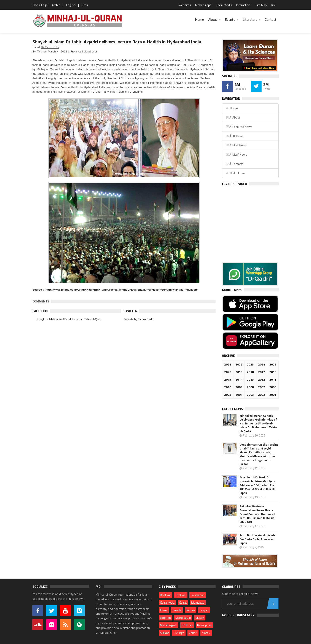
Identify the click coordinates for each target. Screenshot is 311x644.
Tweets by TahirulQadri (139, 319)
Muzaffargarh (169, 625)
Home (199, 19)
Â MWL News (236, 145)
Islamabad (198, 602)
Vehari (193, 633)
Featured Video (235, 184)
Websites (185, 5)
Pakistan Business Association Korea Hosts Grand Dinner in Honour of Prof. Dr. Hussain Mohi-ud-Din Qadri (258, 514)
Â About (233, 117)
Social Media (224, 5)
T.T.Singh (179, 633)
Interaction (243, 5)
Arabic (56, 5)
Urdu (85, 5)
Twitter (131, 311)
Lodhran (165, 618)
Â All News (235, 136)
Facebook (40, 311)
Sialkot (164, 633)
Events (230, 19)
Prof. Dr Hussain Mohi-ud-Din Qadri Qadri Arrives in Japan (257, 539)
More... (206, 633)
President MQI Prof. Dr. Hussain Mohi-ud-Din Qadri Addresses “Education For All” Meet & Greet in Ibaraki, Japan (258, 485)
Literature (250, 19)
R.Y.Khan (187, 625)
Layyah (204, 610)
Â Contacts (234, 164)
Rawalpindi (204, 625)
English (71, 5)
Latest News (232, 409)
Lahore (190, 610)
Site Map (261, 5)
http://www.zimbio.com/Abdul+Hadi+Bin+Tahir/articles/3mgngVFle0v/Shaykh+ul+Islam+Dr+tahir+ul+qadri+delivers (122, 290)
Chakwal (181, 595)
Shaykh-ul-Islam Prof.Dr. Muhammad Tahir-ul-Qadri (69, 319)
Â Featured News (239, 127)
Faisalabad (198, 595)
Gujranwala (167, 602)
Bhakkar (165, 595)
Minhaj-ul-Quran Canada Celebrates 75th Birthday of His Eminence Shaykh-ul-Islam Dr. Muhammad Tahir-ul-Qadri (259, 423)
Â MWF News (236, 154)
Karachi (177, 610)
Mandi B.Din (183, 618)
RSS (274, 5)
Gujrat (183, 602)
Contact (271, 19)
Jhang (164, 610)
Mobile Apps (203, 5)
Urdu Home (235, 173)
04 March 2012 (50, 47)
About (213, 19)
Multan (200, 618)
